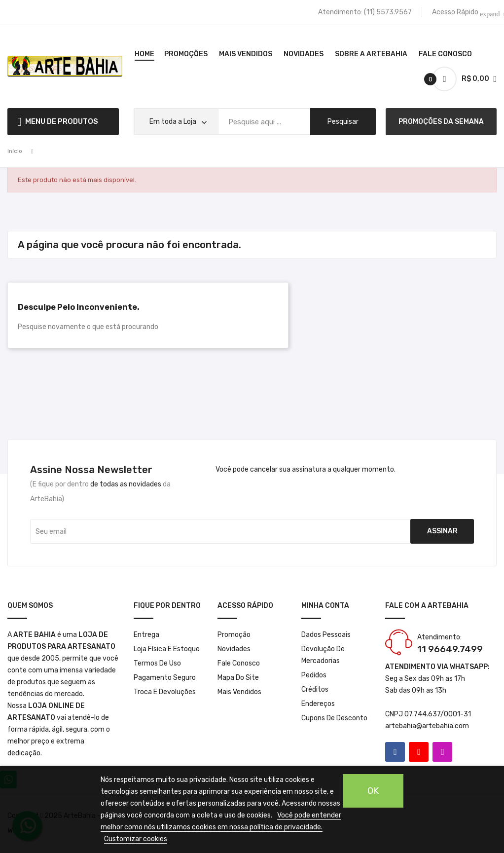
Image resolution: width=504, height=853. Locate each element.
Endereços (318, 704)
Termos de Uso (157, 663)
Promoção (234, 635)
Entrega (146, 635)
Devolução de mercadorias (323, 655)
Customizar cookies (136, 839)
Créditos (315, 689)
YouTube (419, 752)
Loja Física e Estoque (167, 649)
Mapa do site (238, 678)
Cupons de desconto (334, 718)
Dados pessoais (326, 635)
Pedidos (314, 675)
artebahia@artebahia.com (427, 726)
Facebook (395, 752)
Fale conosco (239, 663)
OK (373, 791)
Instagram (442, 752)
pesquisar (343, 122)
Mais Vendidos (239, 692)
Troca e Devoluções (165, 692)
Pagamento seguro (165, 678)
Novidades (234, 649)
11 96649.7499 (450, 649)
